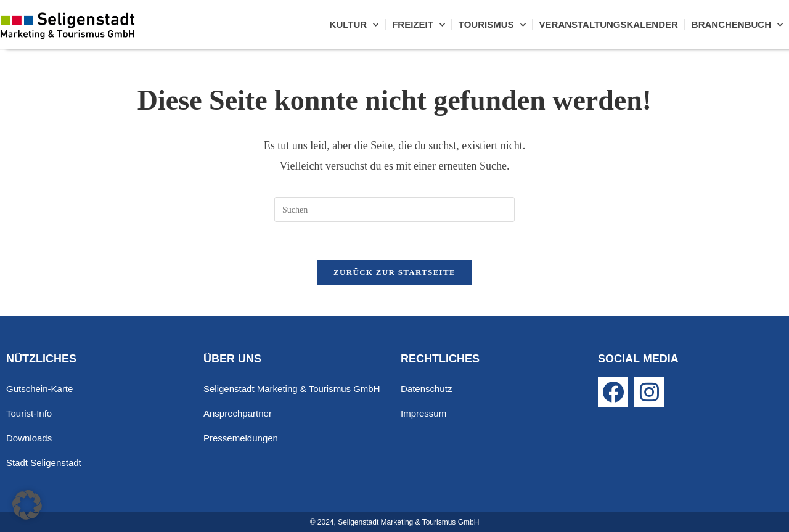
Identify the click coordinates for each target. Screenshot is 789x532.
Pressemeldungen (241, 438)
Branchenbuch (737, 25)
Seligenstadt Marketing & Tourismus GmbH (292, 389)
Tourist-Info (29, 413)
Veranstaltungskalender (609, 24)
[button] (27, 505)
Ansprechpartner (238, 413)
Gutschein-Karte (39, 389)
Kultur (354, 25)
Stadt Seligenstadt (44, 463)
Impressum (423, 413)
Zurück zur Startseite (394, 272)
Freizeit (419, 25)
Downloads (29, 438)
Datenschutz (426, 389)
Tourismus (492, 25)
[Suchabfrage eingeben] (394, 210)
